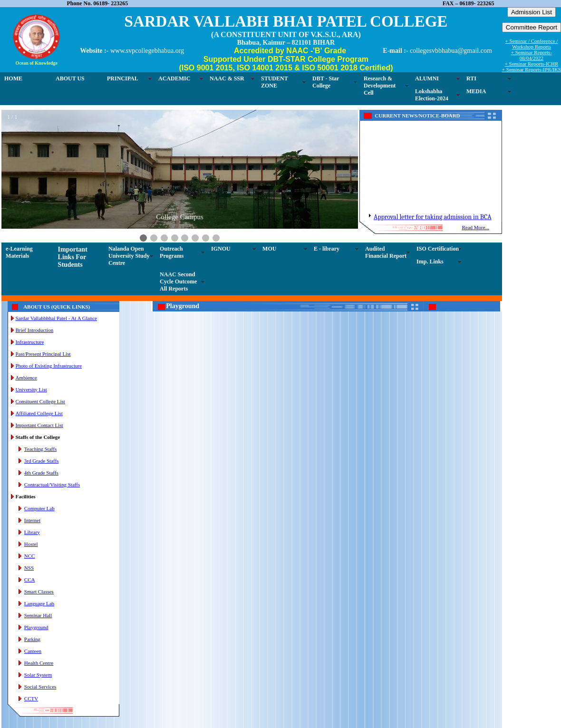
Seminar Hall (38, 615)
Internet (32, 520)
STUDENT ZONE (275, 82)
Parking (32, 639)
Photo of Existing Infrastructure (48, 366)
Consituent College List (40, 401)
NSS (29, 568)
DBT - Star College (326, 82)
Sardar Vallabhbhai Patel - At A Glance (56, 318)
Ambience (26, 378)
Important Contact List (39, 425)
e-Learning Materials (19, 252)
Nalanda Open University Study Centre (129, 256)
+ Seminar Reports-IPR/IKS (532, 69)
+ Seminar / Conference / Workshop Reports (532, 44)
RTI (471, 78)
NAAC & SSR (227, 78)
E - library (327, 249)
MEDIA (476, 91)
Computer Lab (39, 508)
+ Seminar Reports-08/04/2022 (532, 55)
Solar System (38, 675)
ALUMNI (427, 78)
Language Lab (39, 603)
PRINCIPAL (123, 78)
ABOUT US (70, 78)
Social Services (40, 687)
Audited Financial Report (386, 252)
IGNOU (221, 249)
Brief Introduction (34, 330)
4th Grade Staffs (41, 473)
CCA (30, 580)
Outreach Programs (172, 252)
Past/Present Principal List (43, 354)
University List (31, 389)
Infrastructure (29, 342)
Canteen (33, 651)
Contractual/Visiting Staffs (52, 485)
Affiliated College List (39, 413)
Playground (36, 627)
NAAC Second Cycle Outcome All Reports (178, 281)
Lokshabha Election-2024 (432, 95)
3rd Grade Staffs (42, 461)
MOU (269, 249)
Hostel (31, 544)
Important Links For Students (73, 257)
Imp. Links (430, 262)
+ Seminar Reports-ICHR (532, 64)
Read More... (475, 227)
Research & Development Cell (380, 86)
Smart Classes (39, 592)
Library (32, 532)
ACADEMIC (174, 78)
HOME (13, 78)
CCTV (31, 699)
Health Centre (39, 663)
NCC (30, 556)
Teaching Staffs (40, 449)
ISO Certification (438, 249)
